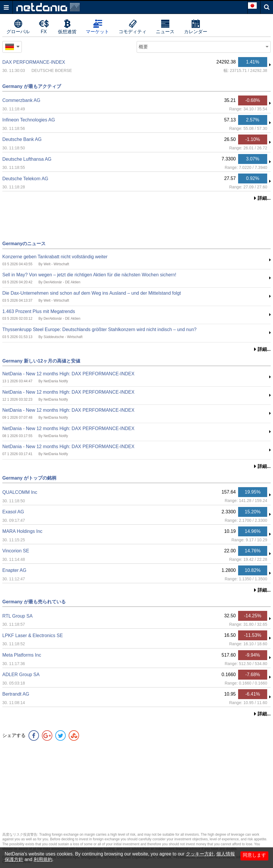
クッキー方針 (200, 854)
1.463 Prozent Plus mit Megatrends (39, 311)
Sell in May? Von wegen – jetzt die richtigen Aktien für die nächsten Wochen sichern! (89, 275)
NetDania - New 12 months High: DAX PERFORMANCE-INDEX (68, 374)
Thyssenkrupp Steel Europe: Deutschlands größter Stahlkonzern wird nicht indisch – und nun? (99, 329)
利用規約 (43, 859)
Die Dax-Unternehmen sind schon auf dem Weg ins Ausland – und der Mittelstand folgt (92, 293)
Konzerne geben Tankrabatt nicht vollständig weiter (55, 257)
